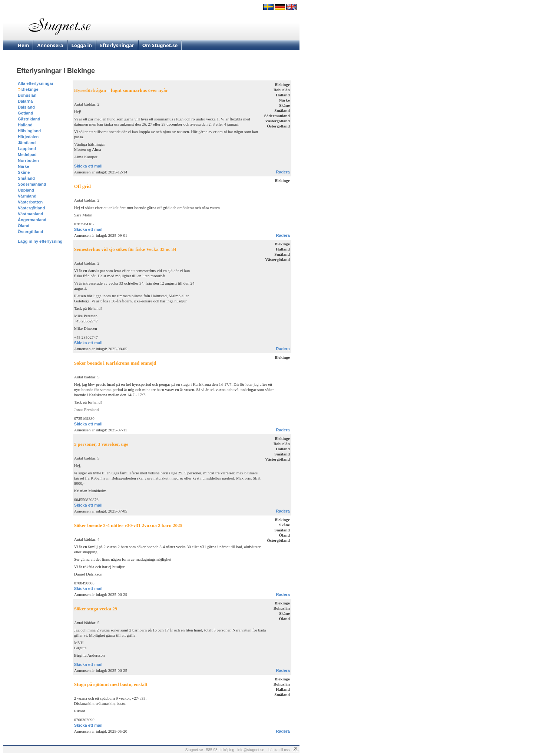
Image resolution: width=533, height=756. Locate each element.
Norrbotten (28, 160)
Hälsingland (29, 131)
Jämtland (27, 143)
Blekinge (30, 89)
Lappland (27, 149)
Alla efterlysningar (36, 83)
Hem (23, 45)
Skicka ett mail (88, 166)
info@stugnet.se (251, 750)
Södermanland (32, 184)
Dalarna (25, 101)
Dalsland (26, 107)
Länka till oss (279, 750)
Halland (25, 125)
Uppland (26, 190)
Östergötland (30, 232)
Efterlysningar (117, 45)
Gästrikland (29, 119)
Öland (24, 226)
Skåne (24, 172)
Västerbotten (30, 202)
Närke (24, 166)
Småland (26, 178)
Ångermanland (32, 220)
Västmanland (30, 214)
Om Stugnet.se (160, 45)
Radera (283, 172)
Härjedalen (28, 137)
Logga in (82, 45)
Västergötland (31, 208)
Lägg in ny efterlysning (40, 241)
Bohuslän (27, 95)
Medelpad (27, 155)
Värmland (27, 196)
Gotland (26, 113)
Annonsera (50, 45)
